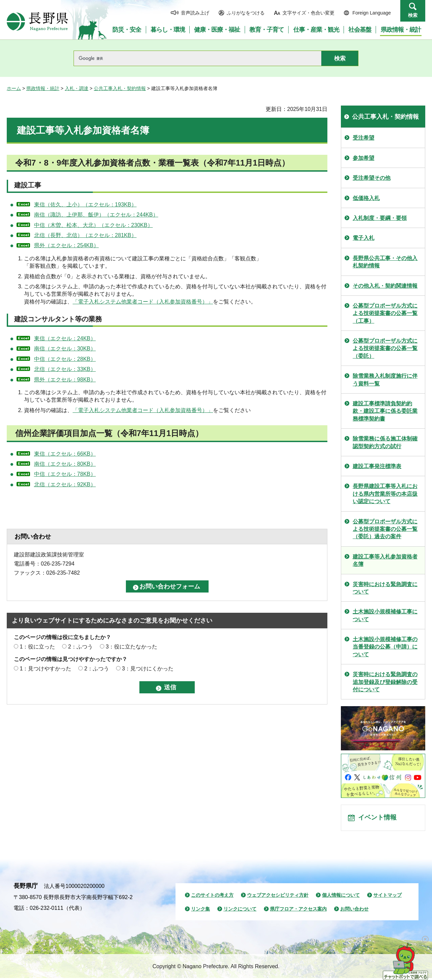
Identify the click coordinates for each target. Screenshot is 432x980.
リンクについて (240, 911)
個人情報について (341, 897)
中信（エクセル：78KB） (65, 474)
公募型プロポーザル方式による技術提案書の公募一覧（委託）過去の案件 (385, 529)
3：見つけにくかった (148, 669)
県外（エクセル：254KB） (66, 245)
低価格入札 (366, 198)
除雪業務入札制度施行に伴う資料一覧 (385, 380)
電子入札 (363, 238)
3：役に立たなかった (131, 647)
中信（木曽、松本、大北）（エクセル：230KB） (93, 225)
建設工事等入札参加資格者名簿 (385, 560)
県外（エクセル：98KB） (65, 380)
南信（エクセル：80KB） (65, 464)
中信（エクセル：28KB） (65, 359)
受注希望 (363, 138)
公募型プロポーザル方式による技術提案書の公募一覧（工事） (385, 313)
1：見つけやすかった (45, 669)
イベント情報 (378, 819)
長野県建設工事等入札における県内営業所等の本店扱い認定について (385, 494)
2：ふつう (80, 647)
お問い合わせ (354, 911)
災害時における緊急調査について (385, 588)
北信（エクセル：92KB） (65, 484)
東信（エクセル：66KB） (65, 454)
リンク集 (200, 911)
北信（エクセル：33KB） (65, 369)
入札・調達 (77, 88)
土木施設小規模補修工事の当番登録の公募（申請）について (385, 647)
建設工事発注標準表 (377, 466)
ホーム (14, 88)
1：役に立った (37, 647)
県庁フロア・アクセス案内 (298, 911)
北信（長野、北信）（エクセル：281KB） (85, 235)
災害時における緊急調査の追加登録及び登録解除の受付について (385, 682)
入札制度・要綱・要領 (380, 218)
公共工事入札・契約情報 (120, 88)
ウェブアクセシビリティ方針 (278, 897)
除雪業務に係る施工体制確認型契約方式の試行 (385, 442)
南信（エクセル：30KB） (65, 349)
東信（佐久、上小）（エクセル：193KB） (85, 205)
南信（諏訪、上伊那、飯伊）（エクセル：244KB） (96, 215)
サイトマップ (387, 897)
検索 (413, 15)
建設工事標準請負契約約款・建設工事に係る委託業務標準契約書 (385, 411)
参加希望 (363, 158)
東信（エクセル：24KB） (65, 338)
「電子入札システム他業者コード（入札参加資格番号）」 (143, 302)
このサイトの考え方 (212, 897)
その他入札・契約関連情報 (385, 286)
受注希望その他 (372, 178)
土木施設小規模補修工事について (385, 615)
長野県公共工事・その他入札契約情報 (385, 262)
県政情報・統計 (43, 88)
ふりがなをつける (246, 13)
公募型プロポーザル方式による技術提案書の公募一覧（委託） (385, 348)
